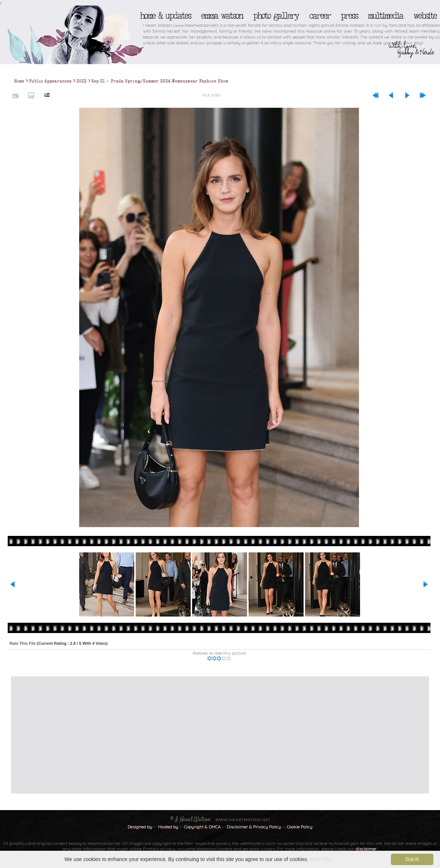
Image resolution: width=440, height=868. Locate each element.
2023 (81, 81)
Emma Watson (222, 16)
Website (425, 16)
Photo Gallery (276, 16)
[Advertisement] (186, 735)
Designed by (140, 827)
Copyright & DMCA (202, 827)
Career (320, 16)
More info (320, 859)
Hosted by (168, 827)
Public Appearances (50, 81)
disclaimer (366, 849)
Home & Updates (165, 16)
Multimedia (385, 16)
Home (19, 81)
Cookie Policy (300, 827)
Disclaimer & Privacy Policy (254, 827)
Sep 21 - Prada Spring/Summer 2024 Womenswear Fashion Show (160, 81)
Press (349, 16)
